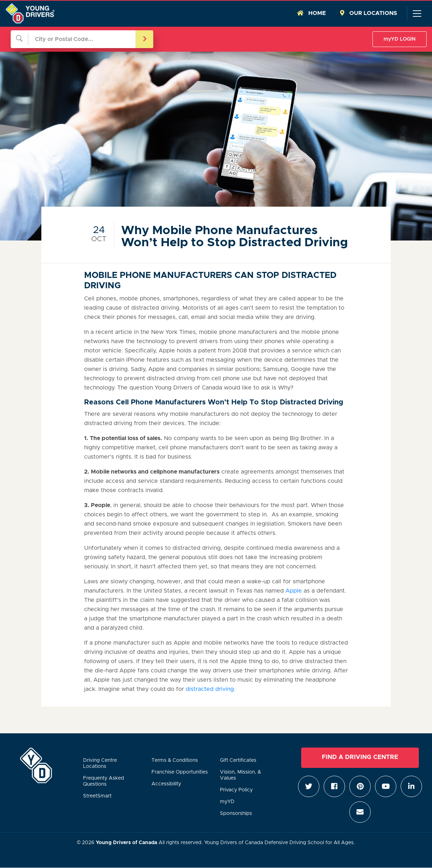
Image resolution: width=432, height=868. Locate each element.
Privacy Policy (236, 790)
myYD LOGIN (400, 39)
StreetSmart (97, 796)
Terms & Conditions (175, 760)
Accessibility (166, 784)
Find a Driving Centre (360, 757)
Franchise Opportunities (180, 772)
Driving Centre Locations (100, 763)
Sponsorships (236, 813)
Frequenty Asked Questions (104, 781)
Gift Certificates (238, 760)
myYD (227, 802)
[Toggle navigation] (417, 14)
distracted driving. (210, 689)
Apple (294, 591)
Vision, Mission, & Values (240, 775)
